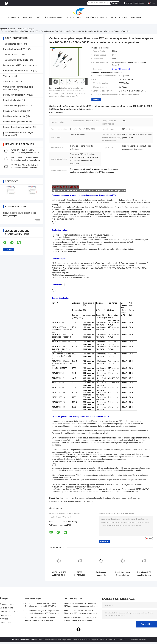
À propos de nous (53, 18)
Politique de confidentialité (23, 639)
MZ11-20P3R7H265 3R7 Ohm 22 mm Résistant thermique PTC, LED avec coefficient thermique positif (40, 619)
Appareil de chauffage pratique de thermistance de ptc (71, 501)
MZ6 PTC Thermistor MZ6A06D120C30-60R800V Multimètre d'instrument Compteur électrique (81, 619)
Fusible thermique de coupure (17, 122)
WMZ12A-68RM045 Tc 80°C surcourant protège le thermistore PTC (25, 152)
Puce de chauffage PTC (14, 49)
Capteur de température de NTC (18, 71)
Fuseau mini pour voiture (15, 111)
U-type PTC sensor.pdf (121, 69)
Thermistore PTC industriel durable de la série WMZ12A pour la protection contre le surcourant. (144, 574)
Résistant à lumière (12, 100)
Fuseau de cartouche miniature (18, 127)
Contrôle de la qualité (96, 18)
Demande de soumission (134, 3)
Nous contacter (119, 18)
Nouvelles (136, 18)
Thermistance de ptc (26, 29)
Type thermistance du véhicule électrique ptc (121, 498)
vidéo (39, 18)
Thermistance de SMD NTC (16, 60)
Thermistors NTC (11, 55)
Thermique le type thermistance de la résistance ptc (81, 498)
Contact (96, 100)
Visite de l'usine (74, 18)
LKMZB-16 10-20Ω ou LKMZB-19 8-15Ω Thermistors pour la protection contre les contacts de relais (58, 574)
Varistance (8, 76)
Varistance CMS (11, 81)
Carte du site (5, 623)
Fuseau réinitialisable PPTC (16, 95)
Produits (28, 18)
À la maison (14, 18)
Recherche (115, 3)
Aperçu (3, 29)
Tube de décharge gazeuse (16, 106)
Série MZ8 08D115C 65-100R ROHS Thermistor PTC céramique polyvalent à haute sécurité (80, 612)
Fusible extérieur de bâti (14, 116)
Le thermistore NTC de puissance (19, 65)
